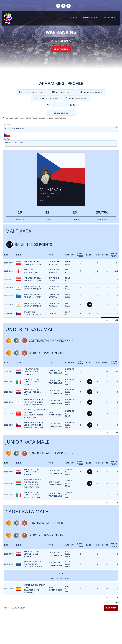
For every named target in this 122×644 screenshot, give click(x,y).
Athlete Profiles (31, 92)
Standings (61, 113)
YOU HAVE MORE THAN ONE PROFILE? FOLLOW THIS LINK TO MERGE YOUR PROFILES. (34, 118)
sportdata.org (109, 17)
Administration (90, 17)
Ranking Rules (76, 98)
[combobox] (61, 129)
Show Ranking (61, 49)
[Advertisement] (61, 627)
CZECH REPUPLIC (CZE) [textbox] (15, 128)
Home (62, 17)
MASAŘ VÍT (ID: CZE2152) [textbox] (15, 143)
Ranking (74, 17)
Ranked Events (91, 92)
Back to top (111, 608)
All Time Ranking (46, 98)
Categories (61, 92)
